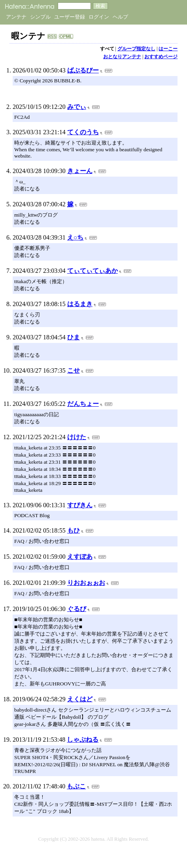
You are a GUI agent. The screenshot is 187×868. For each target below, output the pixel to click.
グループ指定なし (136, 49)
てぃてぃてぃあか (93, 271)
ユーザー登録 (70, 17)
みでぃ (77, 107)
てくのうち (83, 132)
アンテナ (16, 17)
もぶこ (76, 786)
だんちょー (83, 404)
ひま (74, 337)
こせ (74, 370)
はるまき (80, 304)
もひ (74, 530)
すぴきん (80, 505)
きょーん (80, 171)
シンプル (40, 17)
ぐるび (77, 609)
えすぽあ (80, 557)
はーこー (168, 49)
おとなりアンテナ (122, 57)
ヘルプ (120, 17)
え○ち (76, 237)
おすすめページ (161, 57)
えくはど (80, 699)
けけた (77, 437)
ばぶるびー (83, 70)
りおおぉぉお (86, 583)
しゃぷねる (83, 740)
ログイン (99, 17)
